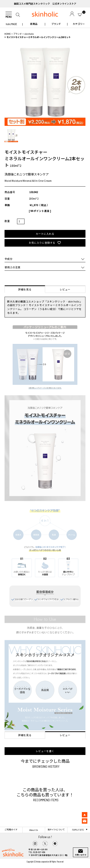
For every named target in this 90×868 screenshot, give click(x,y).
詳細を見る (25, 289)
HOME (8, 34)
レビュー (65, 289)
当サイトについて (56, 830)
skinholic (29, 34)
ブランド (56, 24)
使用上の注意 (12, 267)
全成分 (9, 259)
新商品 (34, 24)
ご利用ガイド (11, 830)
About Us (34, 830)
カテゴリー (79, 24)
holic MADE (11, 24)
